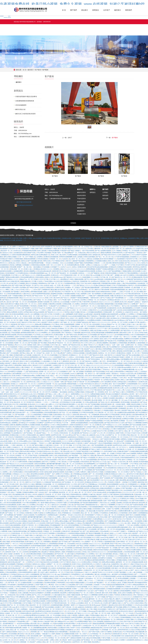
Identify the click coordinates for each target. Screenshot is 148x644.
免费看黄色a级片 (54, 516)
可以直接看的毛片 (88, 411)
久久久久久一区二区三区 (114, 471)
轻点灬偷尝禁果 (113, 575)
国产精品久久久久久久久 (26, 325)
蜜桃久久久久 (33, 582)
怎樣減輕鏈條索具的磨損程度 (25, 101)
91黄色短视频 (9, 432)
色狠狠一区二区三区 (21, 344)
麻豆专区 (67, 338)
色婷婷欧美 (69, 557)
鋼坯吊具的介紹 (20, 109)
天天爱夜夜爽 (86, 401)
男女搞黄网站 (98, 602)
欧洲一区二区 (51, 354)
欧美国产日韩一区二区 (117, 250)
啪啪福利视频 (109, 305)
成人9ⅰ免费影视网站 (73, 395)
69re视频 (54, 450)
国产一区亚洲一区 (116, 338)
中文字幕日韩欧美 (119, 450)
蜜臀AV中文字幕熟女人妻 (14, 469)
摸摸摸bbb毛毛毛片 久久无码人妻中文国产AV (73, 485)
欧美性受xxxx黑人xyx (15, 512)
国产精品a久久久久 (13, 465)
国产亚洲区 (139, 538)
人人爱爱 (49, 444)
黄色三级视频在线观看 (131, 479)
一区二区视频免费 (93, 416)
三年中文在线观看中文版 (56, 614)
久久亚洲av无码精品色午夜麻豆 (101, 286)
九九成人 (128, 391)
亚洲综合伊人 (56, 276)
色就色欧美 (95, 303)
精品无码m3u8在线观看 (51, 563)
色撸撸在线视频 (76, 297)
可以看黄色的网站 (27, 301)
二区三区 (120, 280)
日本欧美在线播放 (43, 260)
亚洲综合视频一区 (60, 336)
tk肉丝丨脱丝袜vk (112, 375)
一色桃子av (103, 506)
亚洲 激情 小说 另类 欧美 (11, 362)
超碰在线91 (126, 256)
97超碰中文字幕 (9, 440)
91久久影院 (141, 264)
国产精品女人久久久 (29, 276)
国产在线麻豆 (37, 387)
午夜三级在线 (62, 463)
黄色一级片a (69, 512)
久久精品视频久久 (47, 362)
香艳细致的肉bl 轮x (92, 506)
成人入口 (101, 266)
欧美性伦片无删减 (13, 305)
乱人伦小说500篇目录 (58, 471)
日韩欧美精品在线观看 (38, 266)
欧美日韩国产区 (140, 622)
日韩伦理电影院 (12, 508)
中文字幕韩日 (115, 307)
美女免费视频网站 (94, 383)
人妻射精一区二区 (86, 500)
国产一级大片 (140, 305)
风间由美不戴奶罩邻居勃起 (124, 547)
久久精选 (94, 266)
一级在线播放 (37, 268)
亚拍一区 (41, 420)
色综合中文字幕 (102, 432)
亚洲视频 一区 (124, 422)
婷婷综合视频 (52, 629)
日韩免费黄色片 (133, 383)
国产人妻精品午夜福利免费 (99, 407)
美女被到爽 (76, 434)
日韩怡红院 (124, 329)
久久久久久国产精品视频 (23, 311)
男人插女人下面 (57, 452)
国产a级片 (87, 481)
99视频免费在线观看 (23, 352)
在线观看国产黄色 (60, 358)
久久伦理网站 (130, 315)
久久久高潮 (95, 278)
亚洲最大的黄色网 (109, 602)
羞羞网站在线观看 (57, 295)
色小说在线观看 (133, 307)
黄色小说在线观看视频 (136, 602)
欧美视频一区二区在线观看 (11, 381)
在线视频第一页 (100, 469)
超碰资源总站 (72, 438)
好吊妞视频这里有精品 (122, 336)
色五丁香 (108, 588)
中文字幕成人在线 (133, 301)
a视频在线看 (97, 284)
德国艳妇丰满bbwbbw (92, 352)
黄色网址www (58, 278)
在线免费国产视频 (48, 469)
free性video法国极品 (31, 438)
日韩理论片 (31, 563)
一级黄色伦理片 (94, 299)
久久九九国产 (93, 434)
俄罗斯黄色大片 (76, 338)
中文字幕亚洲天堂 (61, 467)
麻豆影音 (21, 635)
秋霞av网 (51, 344)
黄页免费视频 (7, 475)
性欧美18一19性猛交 (103, 438)
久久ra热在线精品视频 (105, 311)
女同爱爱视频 (17, 577)
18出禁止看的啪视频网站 (125, 309)
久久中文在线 (84, 348)
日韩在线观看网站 (131, 284)
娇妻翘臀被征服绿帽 (112, 334)
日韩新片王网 (89, 319)
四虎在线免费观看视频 (118, 291)
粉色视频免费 (32, 303)
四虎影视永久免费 (31, 514)
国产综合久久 (65, 299)
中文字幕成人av (38, 336)
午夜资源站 (34, 307)
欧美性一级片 (135, 395)
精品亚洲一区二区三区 (7, 463)
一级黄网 (131, 448)
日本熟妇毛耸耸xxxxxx (44, 452)
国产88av (34, 579)
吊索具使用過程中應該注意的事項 (26, 97)
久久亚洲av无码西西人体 (134, 397)
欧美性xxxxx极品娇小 (133, 317)
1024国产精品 (100, 549)
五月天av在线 (115, 459)
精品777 (73, 622)
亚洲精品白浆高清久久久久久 (43, 270)
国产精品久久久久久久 (141, 594)
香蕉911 (21, 459)
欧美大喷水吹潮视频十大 (108, 260)
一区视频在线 (131, 532)
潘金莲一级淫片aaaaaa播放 (94, 358)
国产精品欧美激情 (120, 377)
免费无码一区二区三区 (120, 541)
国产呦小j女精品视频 (133, 356)
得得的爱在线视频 (78, 536)
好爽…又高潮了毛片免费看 (111, 510)
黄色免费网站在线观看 (97, 342)
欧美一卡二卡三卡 (138, 530)
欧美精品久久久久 (14, 600)
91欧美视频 (118, 305)
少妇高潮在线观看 (129, 553)
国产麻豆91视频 (38, 446)
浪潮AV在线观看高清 (76, 426)
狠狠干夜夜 (39, 250)
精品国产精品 (41, 434)
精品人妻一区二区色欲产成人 (84, 248)
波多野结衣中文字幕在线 (53, 424)
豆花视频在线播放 (101, 262)
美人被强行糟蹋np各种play (57, 409)
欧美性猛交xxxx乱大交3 (24, 387)
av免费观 (122, 315)
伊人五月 (47, 508)
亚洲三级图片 (133, 514)
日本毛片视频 (119, 270)
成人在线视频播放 (76, 571)
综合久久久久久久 (105, 303)
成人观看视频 (74, 413)
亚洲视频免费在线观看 (103, 327)
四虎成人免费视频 (16, 266)
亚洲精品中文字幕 (78, 350)
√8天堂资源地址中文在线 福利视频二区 (125, 350)
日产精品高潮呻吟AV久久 (28, 422)
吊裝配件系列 (81, 215)
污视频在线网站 (127, 272)
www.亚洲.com (67, 311)
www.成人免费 (114, 481)
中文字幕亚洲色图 (114, 416)
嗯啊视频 (85, 450)
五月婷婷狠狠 (90, 536)
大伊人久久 (144, 356)
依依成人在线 (54, 577)
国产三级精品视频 (31, 409)
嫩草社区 (77, 479)
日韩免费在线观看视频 (37, 274)
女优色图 (48, 391)
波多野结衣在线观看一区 (46, 385)
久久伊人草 (5, 284)
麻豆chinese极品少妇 (120, 582)
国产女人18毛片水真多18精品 (134, 604)
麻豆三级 (61, 250)
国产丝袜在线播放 (138, 502)
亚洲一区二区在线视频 (85, 471)
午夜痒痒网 (86, 303)
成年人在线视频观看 (33, 575)
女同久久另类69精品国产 (74, 409)
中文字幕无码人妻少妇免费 (41, 604)
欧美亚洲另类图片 (87, 520)
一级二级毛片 (88, 375)
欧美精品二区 (101, 272)
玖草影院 (38, 497)
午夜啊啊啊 (111, 506)
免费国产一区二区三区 (116, 538)
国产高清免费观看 (23, 307)
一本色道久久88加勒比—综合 (54, 264)
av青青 (22, 477)
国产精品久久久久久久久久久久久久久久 (80, 309)
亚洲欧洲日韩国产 (123, 452)
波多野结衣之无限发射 (99, 282)
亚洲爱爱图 (88, 373)
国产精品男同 (62, 559)
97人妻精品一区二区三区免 (26, 641)
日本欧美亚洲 (133, 329)
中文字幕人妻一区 (105, 278)
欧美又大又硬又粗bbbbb (112, 495)
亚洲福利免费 (104, 338)
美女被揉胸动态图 (19, 495)
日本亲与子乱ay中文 (39, 309)
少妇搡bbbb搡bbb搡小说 (129, 370)
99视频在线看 (42, 528)
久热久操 (71, 506)
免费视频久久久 (99, 452)
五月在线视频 (93, 336)
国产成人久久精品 (80, 436)
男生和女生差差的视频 (97, 305)
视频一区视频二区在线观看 (28, 321)
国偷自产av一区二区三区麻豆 (29, 280)
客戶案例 (38, 70)
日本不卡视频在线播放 (46, 579)
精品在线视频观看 (113, 485)
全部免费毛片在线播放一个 (17, 373)
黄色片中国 (114, 545)
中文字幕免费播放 (111, 524)
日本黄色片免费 (121, 454)
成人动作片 (124, 276)
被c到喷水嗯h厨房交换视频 (115, 264)
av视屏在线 (71, 594)
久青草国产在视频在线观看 (53, 442)
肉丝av (136, 440)
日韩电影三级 (97, 563)
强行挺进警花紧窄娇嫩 (36, 264)
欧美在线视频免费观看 (14, 504)
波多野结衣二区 (106, 387)
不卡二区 (47, 536)
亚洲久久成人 (29, 270)
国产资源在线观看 (137, 379)
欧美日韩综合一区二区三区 (61, 391)
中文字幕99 (120, 266)
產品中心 (80, 190)
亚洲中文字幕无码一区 (29, 526)
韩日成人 (84, 313)
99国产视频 (69, 541)
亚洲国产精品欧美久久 (84, 448)
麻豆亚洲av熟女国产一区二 (29, 389)
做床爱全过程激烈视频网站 (65, 248)
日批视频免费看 (44, 457)
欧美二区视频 (123, 584)
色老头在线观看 (29, 516)
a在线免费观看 (83, 256)
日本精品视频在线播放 (14, 510)
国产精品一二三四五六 (40, 311)
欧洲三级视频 (43, 305)
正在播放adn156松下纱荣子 (67, 629)
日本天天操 (54, 346)
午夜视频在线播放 (70, 295)
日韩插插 (11, 489)
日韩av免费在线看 (92, 403)
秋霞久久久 (63, 309)
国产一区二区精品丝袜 (64, 401)
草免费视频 (121, 342)
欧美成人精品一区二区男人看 (54, 286)
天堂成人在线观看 (66, 420)
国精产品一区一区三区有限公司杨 (119, 436)
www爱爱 (64, 506)
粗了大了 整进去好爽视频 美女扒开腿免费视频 (53, 633)
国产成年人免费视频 (21, 610)
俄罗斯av (23, 354)
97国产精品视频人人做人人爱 (131, 489)
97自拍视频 (46, 268)
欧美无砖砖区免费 (29, 612)
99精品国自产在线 (132, 373)
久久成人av (126, 571)
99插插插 (42, 448)
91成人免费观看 (82, 295)
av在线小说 (124, 485)
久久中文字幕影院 (139, 366)
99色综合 (54, 329)
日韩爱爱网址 (90, 262)
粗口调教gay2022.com (62, 622)
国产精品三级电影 (74, 252)
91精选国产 (64, 252)
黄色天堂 (89, 276)
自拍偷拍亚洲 (18, 254)
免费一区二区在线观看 (88, 327)
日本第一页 (51, 459)
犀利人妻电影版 (118, 352)
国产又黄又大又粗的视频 (84, 586)
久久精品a (78, 524)
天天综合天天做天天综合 (133, 434)
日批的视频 (90, 469)
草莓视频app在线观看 (81, 475)
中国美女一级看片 (48, 368)
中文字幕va (35, 350)
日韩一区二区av (112, 282)
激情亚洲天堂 (57, 272)
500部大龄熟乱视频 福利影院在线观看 (52, 473)
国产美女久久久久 (131, 264)
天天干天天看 (34, 491)
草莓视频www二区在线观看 (97, 485)
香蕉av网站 (50, 467)
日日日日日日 (124, 639)
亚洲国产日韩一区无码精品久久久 (58, 440)
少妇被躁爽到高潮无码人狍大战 (41, 502)
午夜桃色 (51, 553)
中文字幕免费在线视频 (116, 340)
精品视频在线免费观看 (38, 631)
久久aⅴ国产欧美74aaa (35, 520)
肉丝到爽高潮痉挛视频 (34, 555)
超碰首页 (41, 495)
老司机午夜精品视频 (94, 370)
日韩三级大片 (62, 461)
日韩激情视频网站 (126, 618)
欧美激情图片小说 (97, 481)
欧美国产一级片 (50, 475)
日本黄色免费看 (107, 450)
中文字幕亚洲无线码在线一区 (134, 295)
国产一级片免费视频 (52, 493)
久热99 (102, 274)
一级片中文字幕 (115, 370)
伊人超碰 (10, 557)
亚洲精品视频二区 (68, 305)
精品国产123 (55, 307)
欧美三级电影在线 (95, 256)
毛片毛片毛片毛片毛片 (31, 534)
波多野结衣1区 (44, 491)
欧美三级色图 (42, 252)
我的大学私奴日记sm (138, 565)
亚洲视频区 (26, 266)
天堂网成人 (53, 463)
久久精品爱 (100, 346)
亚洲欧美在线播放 (89, 454)
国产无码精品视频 (94, 405)
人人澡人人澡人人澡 (70, 502)
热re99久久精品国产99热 (123, 411)
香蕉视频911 (60, 397)
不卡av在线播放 (58, 502)
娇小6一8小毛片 (139, 342)
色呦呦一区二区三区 (82, 325)
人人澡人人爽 (120, 391)
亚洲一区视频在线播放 (16, 297)
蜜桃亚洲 (66, 362)
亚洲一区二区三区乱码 (7, 457)
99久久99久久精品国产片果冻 (43, 323)
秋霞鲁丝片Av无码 (10, 420)
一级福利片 (144, 303)
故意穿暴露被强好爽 (127, 495)
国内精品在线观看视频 (50, 551)
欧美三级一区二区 (73, 467)
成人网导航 (100, 428)
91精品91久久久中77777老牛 (98, 329)
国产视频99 (95, 274)
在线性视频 (36, 319)
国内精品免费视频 (87, 487)
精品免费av (120, 399)
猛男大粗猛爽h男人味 (48, 248)
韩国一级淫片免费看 (55, 311)
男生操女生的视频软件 (113, 395)
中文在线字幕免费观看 (103, 569)
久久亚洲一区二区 (61, 266)
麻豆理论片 (95, 338)
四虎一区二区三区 (80, 276)
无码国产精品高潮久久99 (84, 452)
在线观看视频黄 (69, 325)
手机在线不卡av (72, 559)
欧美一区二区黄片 (35, 317)
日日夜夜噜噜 (77, 387)
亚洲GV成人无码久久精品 (42, 329)
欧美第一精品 (62, 598)
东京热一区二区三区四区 (120, 323)
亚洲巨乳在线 (60, 288)
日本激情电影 (33, 401)
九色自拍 (65, 260)
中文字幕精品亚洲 (67, 276)
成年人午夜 (47, 518)
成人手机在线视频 (14, 334)
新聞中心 (93, 190)
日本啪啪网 (140, 528)
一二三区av (34, 291)
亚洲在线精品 (58, 416)
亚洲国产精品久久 (9, 311)
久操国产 (139, 401)
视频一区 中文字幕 (75, 446)
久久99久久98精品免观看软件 (39, 370)
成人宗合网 (104, 604)
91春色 (126, 567)
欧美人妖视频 (78, 258)
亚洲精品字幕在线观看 (125, 268)
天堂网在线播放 (18, 473)
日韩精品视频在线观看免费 (139, 452)
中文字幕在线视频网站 (90, 497)
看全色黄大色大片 (69, 452)
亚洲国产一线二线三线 (24, 268)
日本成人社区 (24, 291)
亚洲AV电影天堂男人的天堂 (137, 561)
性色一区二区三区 (56, 567)
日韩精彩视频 (19, 260)
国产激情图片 (16, 293)
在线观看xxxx (135, 258)
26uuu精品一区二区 (43, 506)
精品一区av (55, 586)
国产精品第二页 (29, 286)
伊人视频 (18, 454)
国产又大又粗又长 (140, 491)
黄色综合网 (104, 416)
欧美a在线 (126, 262)
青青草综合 (76, 344)
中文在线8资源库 (15, 370)
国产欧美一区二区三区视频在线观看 (20, 584)
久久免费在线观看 (114, 332)
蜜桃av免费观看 (106, 254)
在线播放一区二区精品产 (73, 288)
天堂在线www (79, 573)
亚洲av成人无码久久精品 (75, 551)
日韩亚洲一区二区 (51, 495)
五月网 (34, 282)
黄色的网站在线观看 (117, 288)
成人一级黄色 (63, 346)
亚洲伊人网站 (120, 381)
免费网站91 (129, 366)
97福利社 (36, 288)
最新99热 (141, 483)
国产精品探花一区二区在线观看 (67, 274)
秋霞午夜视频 (30, 418)
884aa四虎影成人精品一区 (79, 360)
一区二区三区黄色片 (124, 473)
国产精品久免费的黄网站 (34, 399)
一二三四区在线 (53, 403)
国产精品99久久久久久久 (106, 336)
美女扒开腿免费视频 (105, 444)
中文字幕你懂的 (85, 526)
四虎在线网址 (40, 278)
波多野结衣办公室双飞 (72, 620)
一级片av (124, 307)
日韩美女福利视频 (89, 258)
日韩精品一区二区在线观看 (131, 252)
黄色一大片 (57, 301)
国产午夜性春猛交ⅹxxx (124, 502)
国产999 (30, 288)
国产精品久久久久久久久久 (11, 301)
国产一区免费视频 (24, 332)
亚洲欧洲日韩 (5, 342)
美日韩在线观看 (33, 620)
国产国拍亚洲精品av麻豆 (67, 444)
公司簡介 (105, 193)
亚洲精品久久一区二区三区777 (70, 307)
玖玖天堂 (16, 405)
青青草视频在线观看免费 (123, 428)
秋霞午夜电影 (79, 315)
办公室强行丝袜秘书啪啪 (131, 471)
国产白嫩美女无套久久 (116, 604)
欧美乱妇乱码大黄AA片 (79, 518)
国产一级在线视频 (41, 430)
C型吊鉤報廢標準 (21, 105)
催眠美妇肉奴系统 (97, 629)
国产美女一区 (64, 413)
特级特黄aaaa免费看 (43, 276)
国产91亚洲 (23, 479)
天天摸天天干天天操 (26, 608)
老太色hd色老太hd (25, 481)
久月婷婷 (120, 274)
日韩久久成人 (87, 446)
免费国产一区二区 (61, 368)
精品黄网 (68, 254)
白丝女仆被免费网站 (33, 340)
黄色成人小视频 (12, 332)
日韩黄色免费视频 (37, 413)
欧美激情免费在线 (73, 266)
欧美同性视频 (128, 352)
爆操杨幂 (27, 450)
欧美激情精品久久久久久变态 (24, 471)
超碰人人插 (121, 284)
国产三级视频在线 (44, 291)
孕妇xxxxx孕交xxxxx (93, 254)
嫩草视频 (80, 375)
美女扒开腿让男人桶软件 (112, 600)
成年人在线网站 (54, 340)
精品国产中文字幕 (37, 508)
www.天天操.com (130, 401)
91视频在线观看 (22, 407)
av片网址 (63, 586)
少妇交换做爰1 (53, 364)
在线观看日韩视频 (140, 516)
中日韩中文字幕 (130, 266)
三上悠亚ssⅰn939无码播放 (76, 358)
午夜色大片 (91, 346)
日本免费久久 (58, 315)
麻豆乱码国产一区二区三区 (116, 317)
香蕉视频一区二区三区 (12, 477)
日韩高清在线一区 (65, 434)
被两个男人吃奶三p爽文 (42, 573)
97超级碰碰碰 (5, 385)
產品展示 (84, 10)
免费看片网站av (74, 500)
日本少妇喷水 (52, 569)
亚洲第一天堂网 (53, 407)
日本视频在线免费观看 (95, 313)
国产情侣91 (84, 434)
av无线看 (56, 618)
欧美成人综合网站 (81, 301)
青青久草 (58, 520)
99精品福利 (117, 477)
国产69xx (143, 358)
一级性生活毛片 (36, 352)
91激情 (40, 514)
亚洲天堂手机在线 (111, 512)
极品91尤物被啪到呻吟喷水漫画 (62, 428)
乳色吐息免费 (108, 567)
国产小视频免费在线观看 (101, 297)
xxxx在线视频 (16, 262)
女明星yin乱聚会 (109, 381)
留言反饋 (105, 200)
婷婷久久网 (20, 368)
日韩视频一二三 (11, 352)
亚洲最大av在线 (102, 332)
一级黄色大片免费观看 (52, 420)
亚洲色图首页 (135, 403)
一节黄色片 (41, 444)
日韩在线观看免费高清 (27, 278)
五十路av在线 (143, 592)
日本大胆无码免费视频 (72, 526)
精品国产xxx (88, 350)
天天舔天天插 (98, 364)
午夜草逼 (67, 313)
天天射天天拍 (66, 637)
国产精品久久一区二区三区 (106, 530)
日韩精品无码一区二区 (18, 383)
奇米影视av (107, 430)
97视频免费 (56, 327)
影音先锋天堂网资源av (64, 282)
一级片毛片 (131, 282)
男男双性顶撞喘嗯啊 (66, 258)
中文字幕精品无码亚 (58, 262)
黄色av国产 (121, 442)
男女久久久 (19, 346)
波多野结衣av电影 (16, 524)
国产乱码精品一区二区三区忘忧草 (64, 418)
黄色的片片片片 (38, 366)
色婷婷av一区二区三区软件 (107, 354)
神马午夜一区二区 (76, 362)
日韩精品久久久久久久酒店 (87, 438)
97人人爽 (47, 586)
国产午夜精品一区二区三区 (54, 338)
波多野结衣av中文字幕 (40, 614)
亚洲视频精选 (46, 325)
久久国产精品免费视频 (113, 272)
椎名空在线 (36, 248)
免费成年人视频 (142, 454)
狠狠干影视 (120, 434)
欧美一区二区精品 (137, 346)
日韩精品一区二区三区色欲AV (97, 301)
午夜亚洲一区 (98, 381)
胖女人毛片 (75, 329)
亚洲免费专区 (98, 409)
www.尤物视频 (132, 454)
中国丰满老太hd (89, 385)
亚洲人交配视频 (47, 561)
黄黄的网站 (123, 616)
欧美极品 (60, 627)
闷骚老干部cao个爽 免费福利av (16, 598)
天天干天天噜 (134, 438)
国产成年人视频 (124, 549)
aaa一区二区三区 (51, 274)
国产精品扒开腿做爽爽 (93, 534)
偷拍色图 (34, 338)
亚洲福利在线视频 (131, 577)
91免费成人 (31, 618)
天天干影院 (4, 594)
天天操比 (91, 250)
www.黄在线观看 (14, 360)
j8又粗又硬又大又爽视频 (17, 284)
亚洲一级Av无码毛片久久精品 (25, 485)
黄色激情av (8, 375)
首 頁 (63, 10)
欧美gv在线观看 (39, 313)
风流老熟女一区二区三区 (94, 579)
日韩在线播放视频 (141, 276)
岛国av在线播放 (52, 381)
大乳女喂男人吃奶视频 (44, 254)
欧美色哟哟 (106, 288)
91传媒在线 (73, 379)
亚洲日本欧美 (77, 401)
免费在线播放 (84, 342)
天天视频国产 (81, 364)
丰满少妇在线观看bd (120, 508)
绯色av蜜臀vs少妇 (25, 442)
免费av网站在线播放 (109, 563)
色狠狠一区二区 (44, 373)
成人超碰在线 (91, 436)
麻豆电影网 (114, 422)
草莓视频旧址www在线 (74, 553)
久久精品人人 (107, 500)
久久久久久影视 (67, 442)
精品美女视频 (136, 405)
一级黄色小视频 (5, 350)
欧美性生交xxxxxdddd (20, 444)
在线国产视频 (79, 264)
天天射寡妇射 (66, 350)
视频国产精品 (88, 622)
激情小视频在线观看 (74, 596)
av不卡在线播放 (31, 424)
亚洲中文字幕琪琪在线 (60, 411)
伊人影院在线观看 (55, 334)
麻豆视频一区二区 (140, 288)
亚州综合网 (138, 360)
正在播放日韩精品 (53, 538)
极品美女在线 (86, 334)
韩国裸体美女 (43, 284)
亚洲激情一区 (129, 288)
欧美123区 (124, 303)
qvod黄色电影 (99, 280)
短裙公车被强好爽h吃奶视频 (133, 364)
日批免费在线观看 (91, 354)
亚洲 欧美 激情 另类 (102, 594)
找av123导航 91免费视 (24, 596)
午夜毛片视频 (108, 508)
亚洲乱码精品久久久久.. (64, 536)
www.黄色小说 (47, 411)
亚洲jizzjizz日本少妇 (9, 379)
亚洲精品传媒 (14, 436)
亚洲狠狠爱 (122, 409)
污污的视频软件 (63, 373)
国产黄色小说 (103, 403)
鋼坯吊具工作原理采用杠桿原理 (25, 114)
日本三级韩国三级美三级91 (99, 340)
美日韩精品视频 (95, 639)
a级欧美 (12, 426)
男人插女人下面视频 (15, 493)
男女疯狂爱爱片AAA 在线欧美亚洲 (107, 612)
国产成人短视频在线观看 (103, 252)
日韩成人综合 (26, 381)
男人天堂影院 (69, 432)
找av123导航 (135, 631)
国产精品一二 (123, 282)
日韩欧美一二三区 (100, 264)
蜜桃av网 (38, 325)
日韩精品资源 (78, 541)
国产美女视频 (33, 344)
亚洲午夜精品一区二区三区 (34, 543)
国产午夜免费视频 (118, 299)
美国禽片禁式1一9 (44, 307)
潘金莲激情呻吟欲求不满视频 (103, 418)
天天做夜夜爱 (13, 348)
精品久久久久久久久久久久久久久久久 (73, 270)
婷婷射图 (34, 633)
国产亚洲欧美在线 (6, 405)
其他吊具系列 (81, 203)
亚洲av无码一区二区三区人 (29, 305)
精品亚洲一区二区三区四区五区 (11, 252)
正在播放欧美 (129, 270)
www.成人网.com (62, 448)
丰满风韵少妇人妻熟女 (139, 391)
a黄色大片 (127, 565)
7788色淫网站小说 (50, 282)
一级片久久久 (127, 338)
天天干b (45, 639)
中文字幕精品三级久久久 (62, 389)
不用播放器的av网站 (29, 377)
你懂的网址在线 (6, 286)
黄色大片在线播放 (32, 284)
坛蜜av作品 (26, 295)
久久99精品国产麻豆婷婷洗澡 (134, 280)
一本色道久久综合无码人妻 (128, 375)
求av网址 (90, 364)
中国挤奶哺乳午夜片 (125, 557)
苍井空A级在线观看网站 (13, 526)
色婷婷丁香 (56, 360)
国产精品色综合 (66, 643)
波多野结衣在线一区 (18, 409)
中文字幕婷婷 (64, 377)
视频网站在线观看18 (22, 426)
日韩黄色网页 (61, 584)
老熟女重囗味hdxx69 (80, 416)
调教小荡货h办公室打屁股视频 (41, 450)
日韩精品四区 (50, 288)
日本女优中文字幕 (46, 315)
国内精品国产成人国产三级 (80, 532)
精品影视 (97, 315)
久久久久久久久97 (129, 493)
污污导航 (14, 350)
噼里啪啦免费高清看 (28, 334)
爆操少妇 (4, 305)
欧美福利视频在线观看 (31, 489)
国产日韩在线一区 (93, 420)
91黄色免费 (140, 555)
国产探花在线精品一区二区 (97, 360)
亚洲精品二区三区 (52, 309)
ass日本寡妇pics (120, 321)
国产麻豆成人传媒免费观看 (46, 510)
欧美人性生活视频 (132, 629)
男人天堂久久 (68, 416)
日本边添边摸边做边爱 (44, 272)
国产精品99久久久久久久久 (73, 278)
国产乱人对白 (89, 280)
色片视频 (140, 293)
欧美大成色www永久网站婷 (56, 319)
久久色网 (112, 407)
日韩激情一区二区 (55, 260)
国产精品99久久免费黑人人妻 (10, 327)
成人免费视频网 (68, 315)
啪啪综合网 (39, 487)
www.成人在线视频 (82, 545)
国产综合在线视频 (99, 373)
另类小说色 (118, 262)
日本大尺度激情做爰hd (120, 286)
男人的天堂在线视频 (85, 538)
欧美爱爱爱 (56, 594)
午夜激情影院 (19, 438)
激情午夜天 (130, 516)
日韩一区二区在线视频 (65, 549)
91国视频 (54, 393)
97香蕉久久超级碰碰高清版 (107, 543)
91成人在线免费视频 (83, 629)
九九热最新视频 (36, 416)
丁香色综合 (139, 254)
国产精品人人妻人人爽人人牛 (55, 395)
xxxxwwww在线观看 (27, 465)
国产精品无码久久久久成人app (131, 332)
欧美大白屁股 (109, 596)
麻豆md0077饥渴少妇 (21, 639)
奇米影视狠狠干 (11, 274)
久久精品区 (45, 340)
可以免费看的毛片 (115, 348)
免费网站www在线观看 (132, 340)
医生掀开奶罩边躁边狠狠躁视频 (98, 268)
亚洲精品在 (89, 561)
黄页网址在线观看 (9, 309)
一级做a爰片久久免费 (35, 610)
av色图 (94, 432)
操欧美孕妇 (123, 334)
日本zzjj (104, 325)
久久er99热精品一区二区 (96, 635)
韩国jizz (135, 592)
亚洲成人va (107, 364)
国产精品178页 (51, 448)
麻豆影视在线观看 (80, 469)
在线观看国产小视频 (28, 250)
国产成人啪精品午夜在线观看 (75, 422)
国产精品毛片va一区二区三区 (122, 278)
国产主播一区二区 (33, 569)
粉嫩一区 (30, 432)
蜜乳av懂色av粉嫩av (11, 258)
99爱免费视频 (107, 350)
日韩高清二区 (43, 364)
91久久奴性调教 (61, 497)
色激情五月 (41, 338)
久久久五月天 (85, 395)
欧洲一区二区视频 (112, 549)
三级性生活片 (55, 506)
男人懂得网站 (72, 272)
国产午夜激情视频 (117, 479)
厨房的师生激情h (90, 293)
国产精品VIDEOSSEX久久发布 (112, 256)
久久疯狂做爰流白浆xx (103, 307)
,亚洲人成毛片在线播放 (125, 594)
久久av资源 (89, 584)
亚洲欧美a (99, 426)
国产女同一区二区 (6, 248)
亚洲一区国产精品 (64, 495)
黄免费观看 (132, 344)
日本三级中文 (119, 432)
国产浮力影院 (63, 543)
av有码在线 (132, 430)
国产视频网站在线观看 (35, 532)
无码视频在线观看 (62, 379)
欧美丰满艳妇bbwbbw (104, 293)
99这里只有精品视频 (67, 524)
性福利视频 (54, 356)
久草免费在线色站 (23, 274)
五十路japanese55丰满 (84, 606)
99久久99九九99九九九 (89, 344)
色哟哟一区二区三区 (132, 358)
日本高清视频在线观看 (110, 409)
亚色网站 (120, 504)
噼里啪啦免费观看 (99, 561)
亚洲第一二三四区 (118, 293)
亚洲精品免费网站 (28, 493)
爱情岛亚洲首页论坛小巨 (12, 395)
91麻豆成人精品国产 (96, 495)
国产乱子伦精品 (106, 299)
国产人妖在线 (118, 311)
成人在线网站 (39, 258)
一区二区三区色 (125, 362)
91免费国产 (142, 329)
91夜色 (108, 586)
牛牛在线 (107, 422)
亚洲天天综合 (77, 565)
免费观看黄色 (34, 358)
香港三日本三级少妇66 (59, 256)
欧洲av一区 (5, 561)
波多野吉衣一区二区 (88, 307)
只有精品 (56, 348)
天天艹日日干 (69, 479)
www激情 (131, 616)
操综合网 (142, 504)
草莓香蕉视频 (80, 555)
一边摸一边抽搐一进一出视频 (105, 454)
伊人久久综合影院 (40, 524)
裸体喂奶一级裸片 (70, 399)
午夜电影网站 (18, 366)
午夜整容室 (64, 317)
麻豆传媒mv (129, 342)
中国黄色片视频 (47, 416)
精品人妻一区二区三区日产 (47, 401)
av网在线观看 (125, 510)
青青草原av (137, 268)
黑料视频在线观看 (37, 293)
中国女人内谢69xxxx (67, 430)
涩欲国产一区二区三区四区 (61, 297)
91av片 (13, 541)
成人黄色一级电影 (131, 524)
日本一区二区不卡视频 (26, 258)
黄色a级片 (98, 411)
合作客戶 (106, 10)
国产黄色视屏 (137, 411)
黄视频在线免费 (79, 352)
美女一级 (127, 379)
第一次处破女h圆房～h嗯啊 (122, 405)
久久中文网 (108, 582)
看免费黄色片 (65, 280)
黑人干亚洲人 (40, 461)
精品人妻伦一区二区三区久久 (118, 448)
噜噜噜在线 (61, 557)
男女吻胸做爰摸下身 (79, 428)
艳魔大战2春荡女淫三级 (118, 297)
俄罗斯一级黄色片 (9, 549)
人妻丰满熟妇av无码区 (133, 381)
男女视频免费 (87, 524)
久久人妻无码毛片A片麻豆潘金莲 (100, 379)
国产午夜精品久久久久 (132, 327)
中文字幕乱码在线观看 (86, 413)
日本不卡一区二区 (138, 368)
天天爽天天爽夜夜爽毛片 (44, 418)
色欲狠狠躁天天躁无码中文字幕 (10, 250)
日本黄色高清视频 (9, 450)
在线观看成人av (35, 590)
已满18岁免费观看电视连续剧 (41, 295)
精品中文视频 (75, 313)
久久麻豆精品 (98, 350)
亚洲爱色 (57, 270)
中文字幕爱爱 (133, 483)
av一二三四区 (129, 299)
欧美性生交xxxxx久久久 (99, 553)
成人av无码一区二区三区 (8, 641)
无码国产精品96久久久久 (42, 471)
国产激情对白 (33, 592)
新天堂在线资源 (114, 329)
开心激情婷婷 (7, 553)
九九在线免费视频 (34, 362)
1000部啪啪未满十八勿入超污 (85, 592)
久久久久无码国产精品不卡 (93, 631)
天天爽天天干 (112, 536)
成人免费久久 (138, 352)
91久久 (37, 334)
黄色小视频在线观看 (77, 280)
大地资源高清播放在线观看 (76, 534)
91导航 (64, 272)
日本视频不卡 (55, 268)
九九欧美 (40, 282)
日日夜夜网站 (117, 387)
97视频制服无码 (6, 358)
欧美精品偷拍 (30, 467)
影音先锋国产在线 (30, 254)
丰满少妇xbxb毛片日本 (13, 428)
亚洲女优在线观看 (51, 461)
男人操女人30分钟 (125, 457)
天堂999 (70, 598)
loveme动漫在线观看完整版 (77, 317)
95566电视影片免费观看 (33, 411)
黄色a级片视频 (118, 567)
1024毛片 (107, 629)
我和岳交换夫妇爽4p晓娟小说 (41, 256)
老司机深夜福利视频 (98, 334)
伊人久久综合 (135, 362)
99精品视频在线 (107, 248)
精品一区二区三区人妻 (21, 491)
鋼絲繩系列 (81, 212)
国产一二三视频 (110, 266)
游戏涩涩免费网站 (40, 465)
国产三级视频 (99, 442)
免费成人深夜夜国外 (82, 305)
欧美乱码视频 (14, 561)
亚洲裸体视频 (130, 442)
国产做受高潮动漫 (32, 373)
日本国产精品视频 (120, 573)
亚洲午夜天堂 (28, 329)
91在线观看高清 (111, 469)
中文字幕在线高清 (97, 391)
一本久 (57, 377)
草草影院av (15, 481)
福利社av (24, 262)
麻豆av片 (98, 385)
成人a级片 (67, 627)
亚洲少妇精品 (17, 377)
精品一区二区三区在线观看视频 (69, 342)
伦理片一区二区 (89, 426)
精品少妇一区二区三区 (11, 321)
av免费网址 (44, 334)
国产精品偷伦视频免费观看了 (92, 288)
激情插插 (96, 528)
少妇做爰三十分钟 (117, 379)
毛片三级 (99, 555)
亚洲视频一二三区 (50, 379)
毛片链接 (134, 469)
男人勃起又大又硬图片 (46, 438)
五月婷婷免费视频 (74, 504)
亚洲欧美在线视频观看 (51, 258)
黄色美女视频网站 (30, 272)
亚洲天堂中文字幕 (21, 530)
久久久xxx (106, 459)
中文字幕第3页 (63, 356)
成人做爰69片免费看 (44, 436)
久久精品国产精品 (55, 350)
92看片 (75, 383)
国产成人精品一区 (20, 432)
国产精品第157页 (111, 342)
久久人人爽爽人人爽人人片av (10, 291)
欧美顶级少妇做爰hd (35, 530)
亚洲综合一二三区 (84, 274)
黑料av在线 (47, 262)
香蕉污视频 (6, 543)
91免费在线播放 (5, 288)
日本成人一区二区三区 (61, 446)
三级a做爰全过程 (6, 377)
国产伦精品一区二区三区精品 (43, 301)
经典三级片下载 (130, 538)
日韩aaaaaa (91, 612)
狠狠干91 (86, 457)
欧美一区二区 (59, 620)
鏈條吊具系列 (81, 209)
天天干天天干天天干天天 (30, 375)
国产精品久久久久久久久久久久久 (76, 250)
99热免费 (13, 268)
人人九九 (121, 524)
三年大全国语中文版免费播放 (28, 397)
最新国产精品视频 (79, 262)
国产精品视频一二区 (133, 377)
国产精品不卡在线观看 (88, 459)
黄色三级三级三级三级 (89, 368)
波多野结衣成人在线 (33, 383)
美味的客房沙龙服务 (112, 457)
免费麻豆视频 (41, 377)
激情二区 (11, 416)
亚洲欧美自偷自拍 (83, 340)
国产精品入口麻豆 (119, 393)
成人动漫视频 (65, 332)
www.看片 (16, 608)
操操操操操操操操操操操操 (51, 352)
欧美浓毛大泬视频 (142, 282)
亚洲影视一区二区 (20, 555)
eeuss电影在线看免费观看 (130, 590)
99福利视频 (86, 278)
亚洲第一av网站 (85, 266)
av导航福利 (77, 442)
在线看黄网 (48, 366)
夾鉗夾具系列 (81, 196)
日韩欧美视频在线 (108, 321)
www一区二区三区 (117, 327)
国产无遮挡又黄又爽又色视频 (110, 440)
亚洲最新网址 (13, 397)
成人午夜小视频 (8, 356)
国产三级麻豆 (121, 532)
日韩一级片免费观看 (94, 295)
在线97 (42, 288)
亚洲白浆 (97, 248)
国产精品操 (68, 383)
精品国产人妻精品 (134, 303)
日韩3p (36, 432)
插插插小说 (60, 635)
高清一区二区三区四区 (80, 311)
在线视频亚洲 (47, 530)
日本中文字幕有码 (65, 563)
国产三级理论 (68, 354)
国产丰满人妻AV (120, 461)
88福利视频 (35, 327)
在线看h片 (57, 323)
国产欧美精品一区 (30, 434)
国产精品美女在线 (74, 346)
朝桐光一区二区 (13, 442)
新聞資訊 (95, 10)
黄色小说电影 (9, 555)
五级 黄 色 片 (58, 362)
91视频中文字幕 (134, 323)
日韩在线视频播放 (48, 555)
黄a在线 (94, 401)
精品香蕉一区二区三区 (24, 446)
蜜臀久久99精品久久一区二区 (22, 248)
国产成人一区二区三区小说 (105, 258)
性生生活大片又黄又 (93, 477)
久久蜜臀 (132, 305)
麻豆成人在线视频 (93, 260)
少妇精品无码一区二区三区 (41, 356)
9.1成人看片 (74, 332)
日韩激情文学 (47, 541)
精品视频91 (114, 344)
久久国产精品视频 (73, 463)
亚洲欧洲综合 (75, 327)
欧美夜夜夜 (97, 510)
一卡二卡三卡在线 (52, 434)
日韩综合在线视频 (24, 350)
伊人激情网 (80, 319)
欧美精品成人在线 (46, 327)
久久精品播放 (71, 586)
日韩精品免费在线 (48, 454)
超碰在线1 (129, 250)
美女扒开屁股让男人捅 (106, 497)
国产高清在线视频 (99, 471)
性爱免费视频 (88, 264)
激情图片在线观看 (44, 303)
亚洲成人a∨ (15, 385)
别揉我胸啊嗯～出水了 (56, 479)
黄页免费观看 (17, 375)
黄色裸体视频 (48, 618)
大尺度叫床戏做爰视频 (122, 258)
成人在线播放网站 (88, 575)
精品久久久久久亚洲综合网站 (41, 428)
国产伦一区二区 (140, 543)
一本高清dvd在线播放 (23, 625)
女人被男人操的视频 (98, 467)
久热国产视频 (39, 586)
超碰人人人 (136, 457)
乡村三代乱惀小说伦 (125, 534)
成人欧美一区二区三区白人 (78, 260)
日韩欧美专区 (93, 311)
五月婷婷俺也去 (84, 332)
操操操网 (141, 450)
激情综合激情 (94, 532)
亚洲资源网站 (100, 522)
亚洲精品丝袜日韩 (141, 248)
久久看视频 (142, 485)
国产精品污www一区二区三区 (42, 297)
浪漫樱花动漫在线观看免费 (109, 315)
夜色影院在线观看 (13, 582)
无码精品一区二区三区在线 (119, 438)
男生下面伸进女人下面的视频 (97, 317)
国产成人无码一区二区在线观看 (108, 397)
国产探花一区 (11, 407)
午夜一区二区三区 (138, 428)
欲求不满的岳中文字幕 (25, 323)
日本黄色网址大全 (139, 557)
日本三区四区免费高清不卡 (138, 422)
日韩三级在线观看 (33, 637)
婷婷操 (125, 483)
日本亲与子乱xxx (19, 497)
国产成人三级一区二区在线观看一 (119, 465)
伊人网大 (99, 459)
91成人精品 (110, 373)
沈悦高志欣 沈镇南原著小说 (81, 282)
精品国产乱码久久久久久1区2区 (60, 370)
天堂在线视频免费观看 (96, 508)
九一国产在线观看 (100, 375)
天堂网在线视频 (72, 256)
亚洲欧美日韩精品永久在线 (113, 475)
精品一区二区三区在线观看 (61, 375)
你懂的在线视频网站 (35, 463)
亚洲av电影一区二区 (16, 270)
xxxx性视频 (96, 276)
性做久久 (122, 397)
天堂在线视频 (119, 497)
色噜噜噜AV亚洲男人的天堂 (14, 319)
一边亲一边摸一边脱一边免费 (120, 346)
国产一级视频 (115, 276)
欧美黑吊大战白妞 (25, 561)
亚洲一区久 (50, 266)
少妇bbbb (25, 553)
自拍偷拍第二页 (143, 284)
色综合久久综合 (8, 254)
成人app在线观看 (61, 385)
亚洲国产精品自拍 (82, 323)
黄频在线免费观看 (30, 260)
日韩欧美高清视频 (111, 274)
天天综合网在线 (18, 329)
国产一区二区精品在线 (79, 254)
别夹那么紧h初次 (126, 416)
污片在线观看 (18, 557)
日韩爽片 (53, 557)
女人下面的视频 (42, 422)
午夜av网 (59, 354)
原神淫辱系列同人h (119, 254)
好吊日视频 (19, 450)
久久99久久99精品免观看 (28, 436)
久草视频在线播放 (141, 315)
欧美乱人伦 (48, 588)
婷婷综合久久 (23, 592)
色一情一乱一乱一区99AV (20, 317)
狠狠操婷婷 (101, 491)
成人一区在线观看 (136, 522)
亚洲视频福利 (133, 485)
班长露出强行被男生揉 (32, 459)
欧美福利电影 (62, 569)
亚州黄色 (22, 424)
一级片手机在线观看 (88, 252)
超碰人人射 (47, 293)
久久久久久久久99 (26, 393)
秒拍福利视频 (121, 530)
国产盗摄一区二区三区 (68, 323)
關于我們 (73, 10)
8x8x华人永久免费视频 (32, 315)
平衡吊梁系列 (81, 200)
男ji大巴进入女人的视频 (108, 504)
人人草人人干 (72, 577)
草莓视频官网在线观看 (29, 252)
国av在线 (43, 459)
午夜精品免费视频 (53, 252)
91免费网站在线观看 (94, 321)
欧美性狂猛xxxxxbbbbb (84, 528)
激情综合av (6, 387)
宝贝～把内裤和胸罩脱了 (111, 362)
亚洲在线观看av (120, 373)
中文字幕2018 (8, 571)
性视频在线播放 (80, 584)
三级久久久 (6, 383)
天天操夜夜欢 (104, 514)
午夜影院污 (104, 606)
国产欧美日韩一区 (61, 555)
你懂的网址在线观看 (55, 305)
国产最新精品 (10, 346)
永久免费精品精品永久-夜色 (52, 514)
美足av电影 (104, 518)
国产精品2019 (95, 356)
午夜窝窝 (75, 616)
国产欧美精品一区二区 (89, 641)
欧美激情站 (15, 479)
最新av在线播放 (20, 399)
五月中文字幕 (105, 276)
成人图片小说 (141, 325)
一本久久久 (15, 545)
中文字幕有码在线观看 (109, 577)
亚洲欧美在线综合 (127, 596)
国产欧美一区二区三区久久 (135, 321)
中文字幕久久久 (16, 276)
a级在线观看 (130, 481)
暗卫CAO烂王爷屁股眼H (47, 534)
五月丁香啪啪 (117, 252)
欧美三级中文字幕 (53, 430)
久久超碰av (117, 489)
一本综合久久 (96, 440)
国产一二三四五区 (140, 575)
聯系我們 (129, 10)
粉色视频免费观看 (82, 424)
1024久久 (73, 375)
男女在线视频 (5, 426)
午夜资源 (79, 444)
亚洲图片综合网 (72, 471)
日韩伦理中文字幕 (119, 444)
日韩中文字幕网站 (128, 248)
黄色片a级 (25, 370)
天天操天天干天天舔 (123, 506)
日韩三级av (4, 620)
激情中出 (28, 483)
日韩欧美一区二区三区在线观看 (69, 487)
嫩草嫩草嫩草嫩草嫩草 (54, 465)
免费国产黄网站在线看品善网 (10, 278)
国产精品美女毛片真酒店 (106, 461)
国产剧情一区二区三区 (37, 549)
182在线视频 (35, 381)
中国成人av (22, 348)
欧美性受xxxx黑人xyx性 (121, 389)
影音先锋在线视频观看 (46, 389)
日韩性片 (126, 305)
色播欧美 (31, 407)
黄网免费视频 (91, 270)
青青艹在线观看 (105, 479)
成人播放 (84, 346)
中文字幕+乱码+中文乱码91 (48, 432)
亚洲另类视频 (125, 403)
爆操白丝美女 (28, 366)
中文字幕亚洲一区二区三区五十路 (73, 293)
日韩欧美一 (110, 377)
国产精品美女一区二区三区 (63, 344)
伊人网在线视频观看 (60, 438)
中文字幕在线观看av (33, 348)
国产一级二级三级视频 (77, 373)
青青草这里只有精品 (53, 524)
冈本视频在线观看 (87, 381)
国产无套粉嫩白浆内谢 (35, 262)
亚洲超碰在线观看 (13, 299)
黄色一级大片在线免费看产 (47, 321)
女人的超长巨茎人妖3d (141, 250)
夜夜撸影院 (31, 487)
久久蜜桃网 (116, 303)
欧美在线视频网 (10, 565)
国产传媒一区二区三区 (56, 284)
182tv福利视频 (107, 555)
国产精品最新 (99, 584)
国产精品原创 (130, 254)
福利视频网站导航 (127, 360)
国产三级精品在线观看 (138, 510)
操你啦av (71, 393)
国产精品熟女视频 (136, 487)
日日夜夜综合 (111, 434)
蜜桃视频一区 (48, 625)
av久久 (70, 268)
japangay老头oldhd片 (23, 379)
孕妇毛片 (131, 286)
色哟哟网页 (11, 338)
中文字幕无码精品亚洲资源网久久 (76, 321)
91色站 (2, 469)
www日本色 (104, 538)
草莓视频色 (41, 395)
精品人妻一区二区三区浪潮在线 (77, 291)
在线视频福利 (21, 340)
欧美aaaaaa (86, 598)
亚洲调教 (143, 340)
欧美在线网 (136, 272)
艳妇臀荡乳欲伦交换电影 (68, 340)
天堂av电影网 (104, 532)
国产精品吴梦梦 (80, 506)
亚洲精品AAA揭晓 (128, 420)
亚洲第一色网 (137, 338)
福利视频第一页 (50, 397)
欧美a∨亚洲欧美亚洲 (80, 268)
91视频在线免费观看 (104, 641)
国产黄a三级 (88, 418)
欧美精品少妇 (116, 319)
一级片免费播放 (130, 399)
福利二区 (144, 618)
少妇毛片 (63, 268)
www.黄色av (69, 436)
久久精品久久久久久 (47, 383)
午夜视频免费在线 (70, 284)
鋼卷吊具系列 (81, 193)
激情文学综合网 (28, 524)
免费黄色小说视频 (74, 381)
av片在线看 (27, 356)
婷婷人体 (111, 262)
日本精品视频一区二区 (50, 485)
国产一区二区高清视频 (96, 475)
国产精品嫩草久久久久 (66, 450)
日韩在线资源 (85, 463)
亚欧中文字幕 (72, 508)
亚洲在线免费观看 (18, 315)
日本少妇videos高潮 (100, 493)
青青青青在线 (59, 454)
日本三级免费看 (106, 383)
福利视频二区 (117, 248)
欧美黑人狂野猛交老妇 (26, 313)
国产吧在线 (28, 297)
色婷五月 (132, 569)
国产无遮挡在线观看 (137, 506)
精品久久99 (49, 278)
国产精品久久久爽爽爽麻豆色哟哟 (136, 424)
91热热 (86, 600)
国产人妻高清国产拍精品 (23, 602)
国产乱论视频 (139, 637)
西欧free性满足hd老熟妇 (28, 452)
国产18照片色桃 (17, 286)
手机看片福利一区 (58, 254)
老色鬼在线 (134, 262)
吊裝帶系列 (81, 206)
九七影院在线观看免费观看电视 (20, 256)
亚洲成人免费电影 (117, 364)
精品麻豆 (45, 553)
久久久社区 (115, 639)
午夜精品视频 (88, 409)
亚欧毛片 (69, 262)
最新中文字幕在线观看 (102, 291)
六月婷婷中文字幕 (76, 303)
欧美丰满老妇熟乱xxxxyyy (63, 387)
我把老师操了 (87, 338)
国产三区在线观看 (13, 354)
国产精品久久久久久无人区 (50, 317)
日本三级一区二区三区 (78, 366)
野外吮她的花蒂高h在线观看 (86, 272)
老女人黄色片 (71, 319)
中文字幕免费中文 (67, 352)
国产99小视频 (22, 487)
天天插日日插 (69, 573)
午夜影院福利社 (49, 520)
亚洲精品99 (113, 268)
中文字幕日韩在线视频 (11, 422)
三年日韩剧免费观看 (35, 541)
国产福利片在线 (72, 336)
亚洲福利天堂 (97, 500)
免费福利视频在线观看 (98, 395)
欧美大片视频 (84, 329)
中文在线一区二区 (130, 293)
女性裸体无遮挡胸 (133, 407)
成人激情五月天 (131, 291)
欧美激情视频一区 (88, 442)
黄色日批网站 (26, 293)
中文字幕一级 (140, 493)
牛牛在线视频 (32, 444)
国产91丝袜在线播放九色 (56, 422)
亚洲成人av (63, 577)
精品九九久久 (36, 561)
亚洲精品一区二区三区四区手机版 (27, 457)
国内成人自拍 (65, 360)
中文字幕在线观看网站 (131, 274)
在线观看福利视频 (110, 280)
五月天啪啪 (60, 321)
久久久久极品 (40, 405)
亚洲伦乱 (26, 358)
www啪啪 (133, 389)
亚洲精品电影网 (137, 278)
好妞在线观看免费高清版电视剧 (133, 311)
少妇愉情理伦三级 (116, 565)
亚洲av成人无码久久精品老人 (18, 264)
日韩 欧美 (43, 319)
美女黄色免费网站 (141, 286)
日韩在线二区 (134, 549)
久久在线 (80, 385)
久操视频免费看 (18, 272)
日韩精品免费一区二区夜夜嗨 (113, 313)
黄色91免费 (28, 319)
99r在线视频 (19, 440)
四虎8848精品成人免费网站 (9, 424)
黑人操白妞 (8, 303)
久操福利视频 (141, 344)
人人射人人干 (57, 637)
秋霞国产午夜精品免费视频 (105, 270)
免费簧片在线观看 (53, 547)
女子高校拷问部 (102, 465)
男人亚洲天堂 (55, 303)
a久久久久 (54, 373)
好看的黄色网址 (63, 457)
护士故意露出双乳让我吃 (102, 319)
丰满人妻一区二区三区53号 (42, 393)
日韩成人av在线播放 (77, 604)
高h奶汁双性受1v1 (48, 387)
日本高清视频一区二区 (110, 579)
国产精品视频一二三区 (23, 416)
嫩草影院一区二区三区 (102, 250)
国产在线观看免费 (100, 309)
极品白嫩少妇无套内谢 (58, 291)
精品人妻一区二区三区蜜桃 (90, 514)
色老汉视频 (69, 473)
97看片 (13, 387)
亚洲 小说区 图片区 (106, 356)
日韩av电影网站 (82, 508)
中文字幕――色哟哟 (69, 424)
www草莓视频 (63, 381)
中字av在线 (138, 614)
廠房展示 (117, 10)
